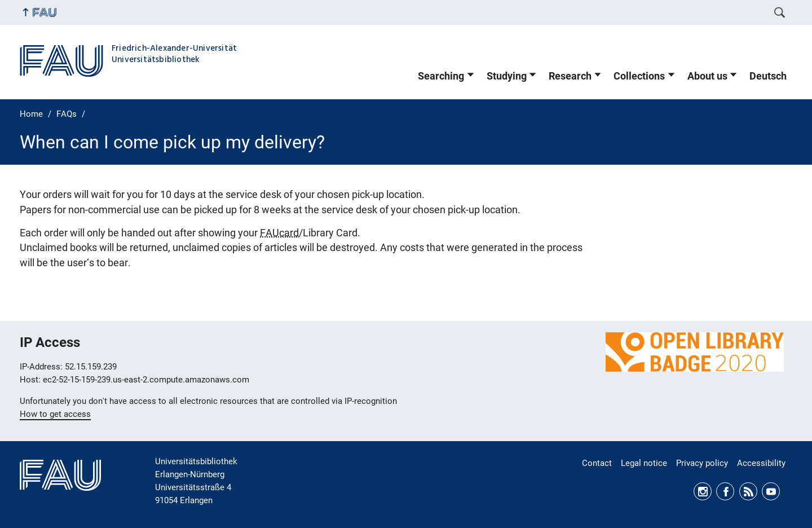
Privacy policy (702, 463)
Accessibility (761, 463)
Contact (597, 463)
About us (707, 76)
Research (570, 76)
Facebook (725, 491)
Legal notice (644, 463)
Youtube (771, 491)
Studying (507, 76)
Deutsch (768, 76)
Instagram (703, 491)
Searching (441, 76)
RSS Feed (748, 491)
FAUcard (279, 233)
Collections (639, 76)
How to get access (55, 414)
